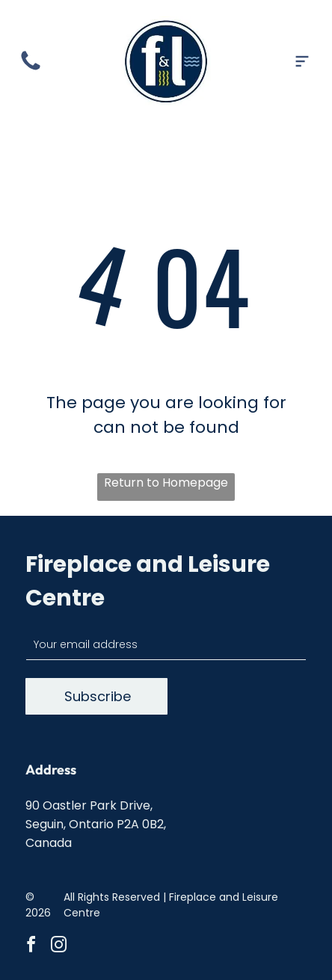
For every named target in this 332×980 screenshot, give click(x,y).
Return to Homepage (166, 483)
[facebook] (31, 947)
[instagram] (59, 947)
